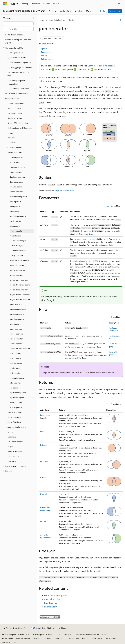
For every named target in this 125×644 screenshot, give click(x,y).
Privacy (66, 635)
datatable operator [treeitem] (17, 177)
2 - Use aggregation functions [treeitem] (20, 67)
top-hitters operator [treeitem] (18, 398)
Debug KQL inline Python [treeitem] (18, 123)
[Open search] (119, 4)
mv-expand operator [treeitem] (18, 270)
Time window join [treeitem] (19, 250)
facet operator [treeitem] (16, 201)
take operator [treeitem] (15, 383)
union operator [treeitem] (16, 402)
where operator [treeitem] (16, 407)
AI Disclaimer (8, 638)
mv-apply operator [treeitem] (17, 265)
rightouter (44, 461)
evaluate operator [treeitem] (17, 187)
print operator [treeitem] (15, 324)
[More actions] (121, 20)
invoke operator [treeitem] (16, 221)
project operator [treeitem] (16, 275)
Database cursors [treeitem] (15, 118)
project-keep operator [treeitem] (19, 290)
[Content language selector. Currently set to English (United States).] (14, 628)
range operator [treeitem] (16, 329)
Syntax (44, 48)
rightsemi (44, 521)
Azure (42, 20)
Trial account (115, 11)
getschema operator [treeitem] (18, 216)
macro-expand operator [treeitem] (19, 260)
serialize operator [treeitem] (17, 363)
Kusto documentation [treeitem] (14, 35)
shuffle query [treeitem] (15, 368)
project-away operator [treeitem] (19, 280)
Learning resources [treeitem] (15, 53)
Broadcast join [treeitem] (18, 246)
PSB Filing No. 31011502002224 (46, 635)
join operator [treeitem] (17, 231)
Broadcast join (51, 603)
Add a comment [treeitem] (14, 108)
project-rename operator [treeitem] (20, 295)
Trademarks (110, 638)
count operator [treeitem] (16, 172)
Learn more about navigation (101, 66)
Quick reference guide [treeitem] (17, 58)
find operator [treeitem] (15, 206)
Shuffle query (50, 607)
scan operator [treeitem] (15, 353)
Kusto (72, 20)
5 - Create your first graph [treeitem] (18, 89)
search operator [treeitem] (16, 358)
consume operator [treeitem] (17, 167)
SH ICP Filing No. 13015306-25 (15, 635)
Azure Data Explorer (57, 20)
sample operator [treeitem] (16, 344)
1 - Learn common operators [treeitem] (19, 63)
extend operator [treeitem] (16, 192)
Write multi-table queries (56, 595)
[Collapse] (33, 18)
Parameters (46, 52)
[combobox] (18, 24)
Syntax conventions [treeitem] (16, 103)
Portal (103, 11)
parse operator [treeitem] (16, 304)
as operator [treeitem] (14, 162)
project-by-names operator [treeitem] (21, 285)
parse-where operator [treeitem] (19, 309)
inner (42, 431)
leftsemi (43, 494)
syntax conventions (65, 190)
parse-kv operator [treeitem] (17, 314)
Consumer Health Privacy (76, 638)
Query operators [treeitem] (16, 157)
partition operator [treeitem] (17, 319)
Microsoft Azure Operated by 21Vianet (90, 635)
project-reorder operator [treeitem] (20, 300)
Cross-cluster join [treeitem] (19, 241)
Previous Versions (23, 638)
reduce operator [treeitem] (16, 334)
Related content (48, 59)
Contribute (47, 638)
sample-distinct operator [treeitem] (20, 349)
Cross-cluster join (52, 599)
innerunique (45, 415)
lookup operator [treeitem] (16, 255)
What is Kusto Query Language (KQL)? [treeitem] (18, 41)
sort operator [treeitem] (15, 373)
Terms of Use (97, 638)
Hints (111, 245)
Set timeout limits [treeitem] (15, 113)
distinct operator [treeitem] (17, 182)
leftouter (44, 445)
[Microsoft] (5, 4)
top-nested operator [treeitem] (18, 393)
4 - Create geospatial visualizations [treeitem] (16, 82)
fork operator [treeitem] (15, 211)
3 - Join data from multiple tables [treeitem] (18, 74)
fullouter (44, 478)
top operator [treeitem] (15, 388)
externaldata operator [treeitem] (19, 197)
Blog (36, 638)
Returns (44, 56)
